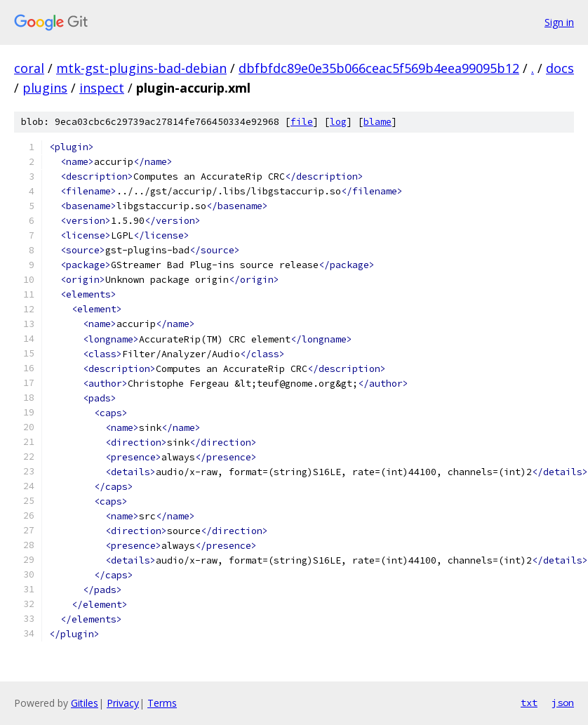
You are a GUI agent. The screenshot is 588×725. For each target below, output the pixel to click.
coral (29, 68)
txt (529, 703)
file (302, 122)
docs (560, 68)
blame (377, 122)
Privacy (123, 703)
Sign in (559, 22)
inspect (102, 88)
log (338, 122)
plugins (45, 88)
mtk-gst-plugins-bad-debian (141, 68)
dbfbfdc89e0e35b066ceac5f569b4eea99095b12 (379, 68)
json (563, 703)
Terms (162, 703)
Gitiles (85, 703)
